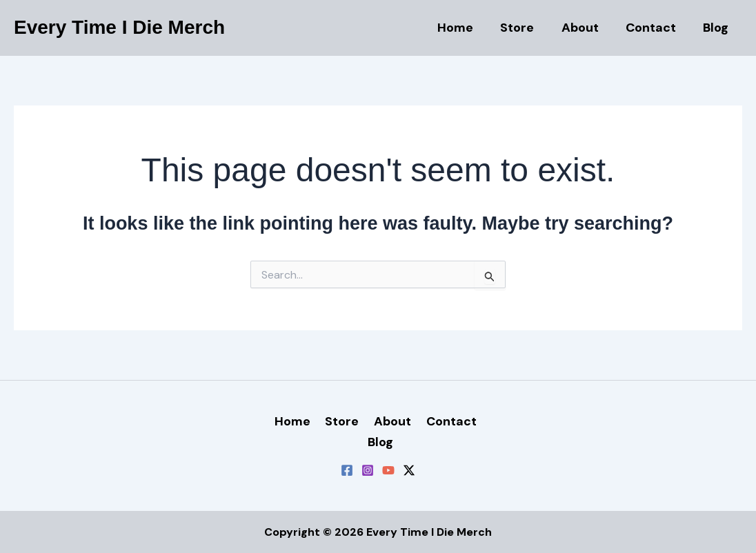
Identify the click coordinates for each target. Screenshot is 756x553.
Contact (654, 28)
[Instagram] (368, 470)
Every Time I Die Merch (119, 27)
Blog (717, 28)
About (586, 28)
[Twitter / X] (409, 470)
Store (525, 28)
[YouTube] (388, 470)
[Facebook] (347, 470)
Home (466, 28)
